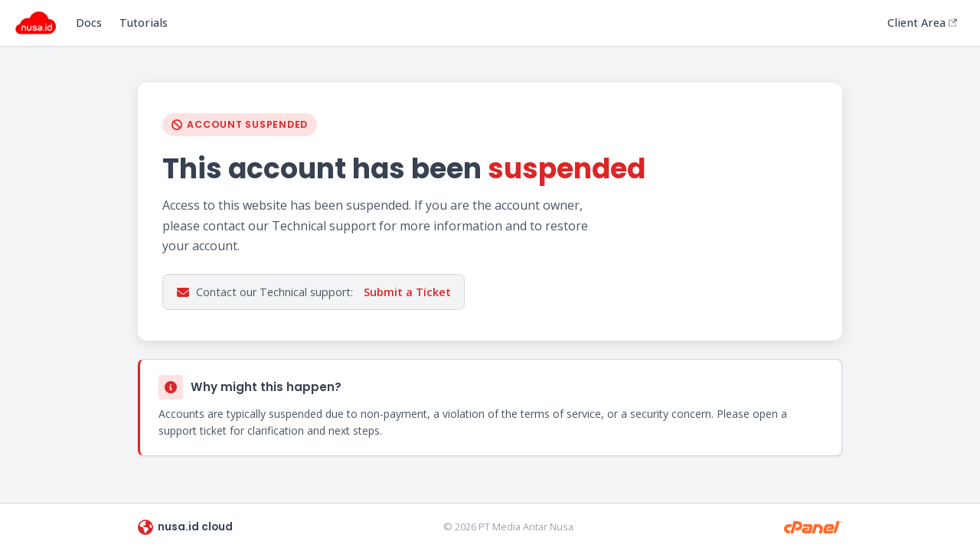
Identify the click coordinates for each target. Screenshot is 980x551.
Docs (89, 23)
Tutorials (144, 23)
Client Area (922, 23)
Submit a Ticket (407, 292)
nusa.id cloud (185, 527)
